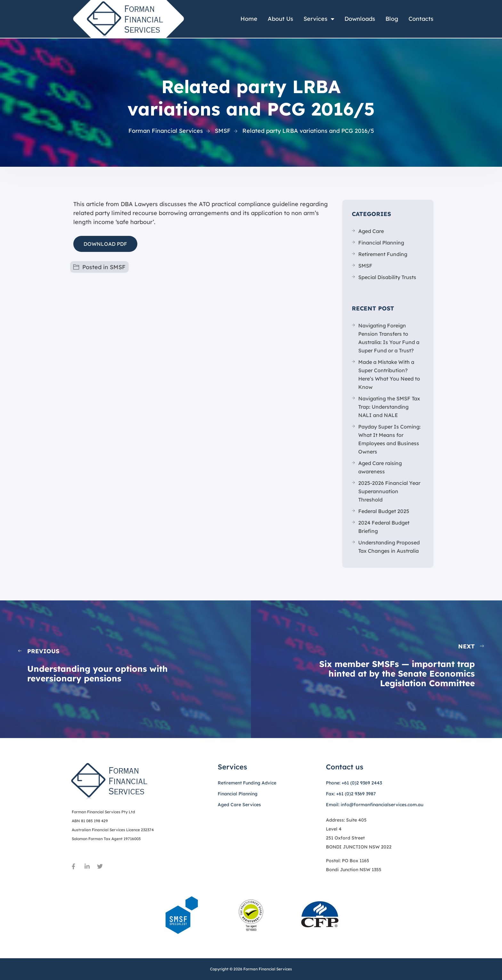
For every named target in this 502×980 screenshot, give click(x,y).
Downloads (360, 19)
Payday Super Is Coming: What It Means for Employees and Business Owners (389, 439)
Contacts (421, 19)
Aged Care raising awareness (380, 467)
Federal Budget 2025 (384, 511)
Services (319, 19)
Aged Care (371, 231)
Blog (392, 19)
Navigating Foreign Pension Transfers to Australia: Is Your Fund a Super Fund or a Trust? (389, 338)
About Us (280, 19)
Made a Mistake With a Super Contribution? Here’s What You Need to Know (389, 374)
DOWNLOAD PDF (105, 244)
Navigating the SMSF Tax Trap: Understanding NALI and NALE (389, 407)
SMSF (118, 267)
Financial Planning (381, 243)
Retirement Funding (383, 254)
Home (249, 19)
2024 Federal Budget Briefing (384, 527)
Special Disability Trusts (387, 277)
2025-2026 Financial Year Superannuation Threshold (389, 491)
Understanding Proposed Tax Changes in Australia (389, 547)
